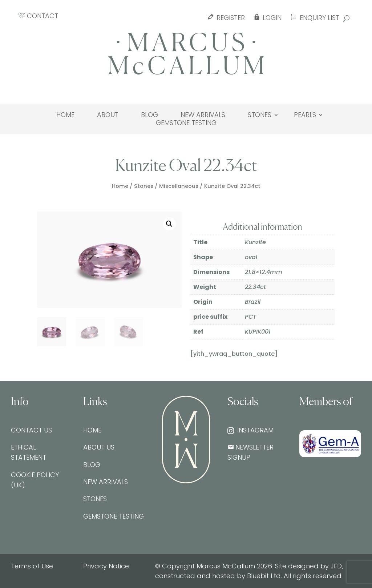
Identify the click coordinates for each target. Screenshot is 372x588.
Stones (260, 115)
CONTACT (38, 16)
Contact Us (31, 430)
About (108, 115)
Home (65, 115)
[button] (169, 224)
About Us (99, 447)
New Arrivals (203, 115)
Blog (149, 115)
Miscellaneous (179, 186)
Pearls (305, 115)
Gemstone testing (186, 123)
